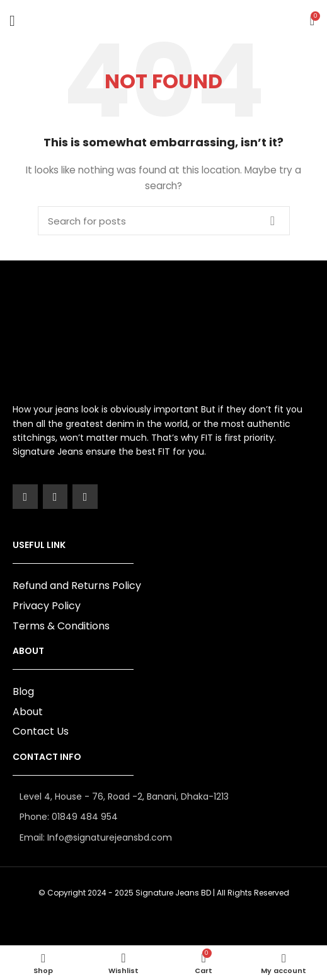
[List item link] (163, 817)
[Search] (164, 221)
